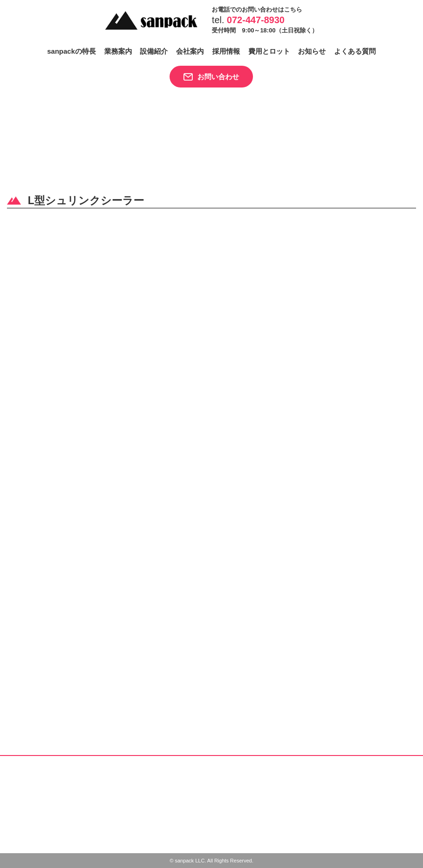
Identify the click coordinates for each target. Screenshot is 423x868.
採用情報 (226, 51)
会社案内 (190, 51)
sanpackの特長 (72, 51)
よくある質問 (355, 51)
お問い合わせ (218, 77)
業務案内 (118, 51)
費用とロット (269, 51)
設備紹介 (154, 51)
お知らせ (312, 51)
